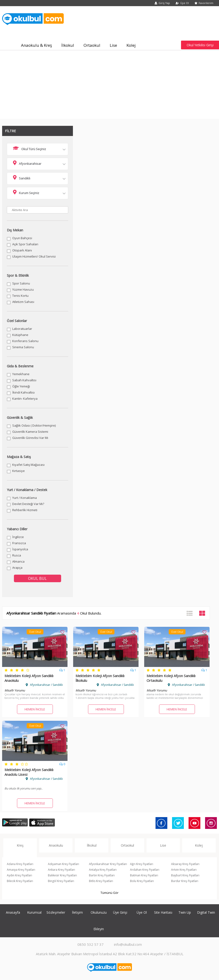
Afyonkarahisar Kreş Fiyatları (108, 864)
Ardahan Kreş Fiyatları (145, 870)
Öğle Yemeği (21, 386)
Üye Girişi (120, 912)
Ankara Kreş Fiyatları (61, 870)
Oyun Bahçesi (22, 238)
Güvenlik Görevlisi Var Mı (30, 438)
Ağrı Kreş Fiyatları (142, 864)
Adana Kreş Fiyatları (20, 864)
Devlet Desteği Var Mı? (28, 504)
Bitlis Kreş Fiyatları (101, 881)
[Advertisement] (110, 86)
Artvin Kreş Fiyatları (184, 870)
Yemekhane (21, 374)
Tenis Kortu (20, 296)
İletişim (77, 912)
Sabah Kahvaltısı (24, 380)
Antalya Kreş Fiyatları (103, 870)
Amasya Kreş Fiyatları (21, 870)
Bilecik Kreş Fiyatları (20, 881)
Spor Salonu (21, 283)
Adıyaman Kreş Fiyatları (63, 864)
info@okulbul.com (128, 944)
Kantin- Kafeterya (25, 399)
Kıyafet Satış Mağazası (28, 465)
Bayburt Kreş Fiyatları (185, 875)
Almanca (18, 561)
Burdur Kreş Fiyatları (185, 881)
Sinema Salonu (23, 347)
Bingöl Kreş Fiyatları (61, 881)
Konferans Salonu (25, 341)
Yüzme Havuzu (23, 289)
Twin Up (185, 912)
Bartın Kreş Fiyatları (102, 875)
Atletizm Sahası (23, 302)
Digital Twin (206, 912)
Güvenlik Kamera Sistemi (30, 432)
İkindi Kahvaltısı (23, 392)
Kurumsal (34, 912)
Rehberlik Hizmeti (25, 510)
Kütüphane (20, 335)
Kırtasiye (19, 471)
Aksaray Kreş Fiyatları (185, 864)
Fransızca (19, 543)
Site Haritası (163, 912)
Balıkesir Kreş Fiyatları (62, 875)
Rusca (17, 555)
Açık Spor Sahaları (25, 244)
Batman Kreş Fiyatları (144, 875)
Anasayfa (13, 912)
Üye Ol (182, 3)
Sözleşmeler (56, 912)
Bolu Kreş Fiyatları (142, 881)
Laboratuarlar (22, 329)
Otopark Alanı (22, 250)
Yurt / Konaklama (25, 498)
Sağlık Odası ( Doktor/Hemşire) (34, 425)
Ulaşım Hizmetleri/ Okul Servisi (34, 256)
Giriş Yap (162, 3)
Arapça (17, 568)
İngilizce (18, 537)
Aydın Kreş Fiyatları (19, 875)
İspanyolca (20, 549)
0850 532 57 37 (91, 944)
